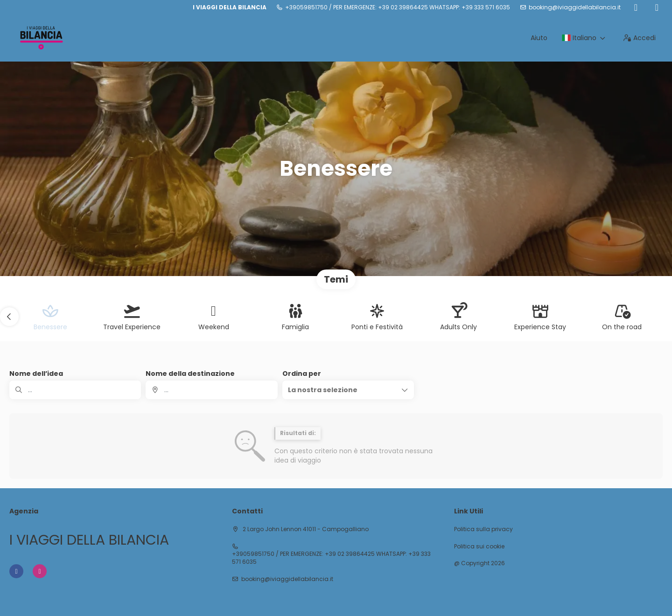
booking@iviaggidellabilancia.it (575, 7)
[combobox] (211, 390)
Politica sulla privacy (483, 529)
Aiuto (539, 38)
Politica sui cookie (479, 547)
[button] (9, 317)
